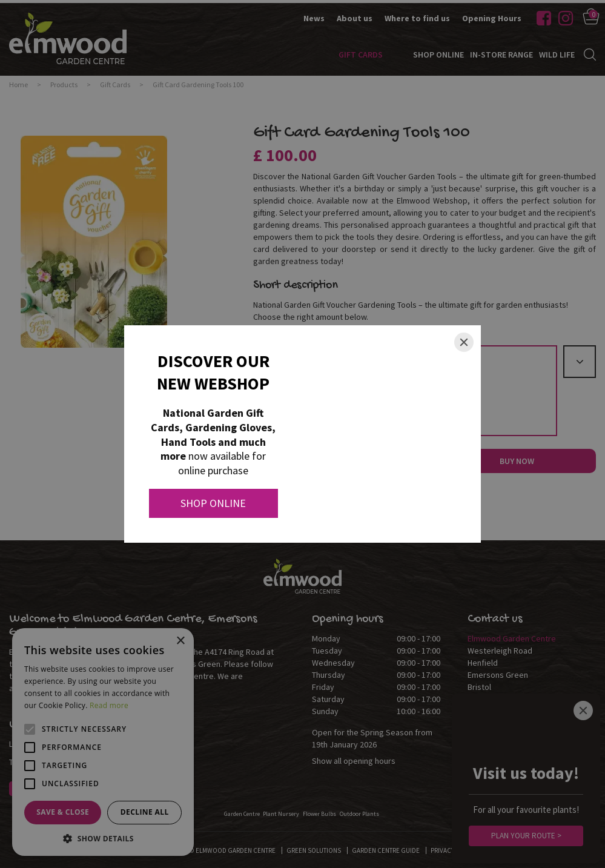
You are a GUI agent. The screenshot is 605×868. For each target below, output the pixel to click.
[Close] (464, 342)
